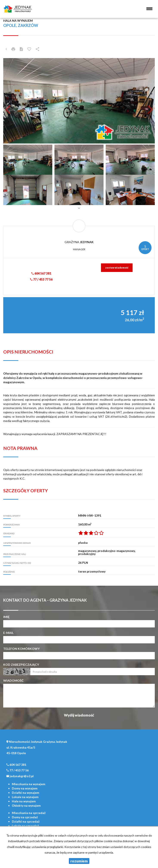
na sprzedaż (29, 813)
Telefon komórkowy (21, 649)
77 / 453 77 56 (41, 279)
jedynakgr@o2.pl (22, 776)
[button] (15, 101)
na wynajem (29, 784)
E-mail (8, 633)
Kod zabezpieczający (21, 665)
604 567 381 (41, 273)
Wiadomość (13, 680)
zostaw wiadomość (117, 268)
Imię (6, 617)
